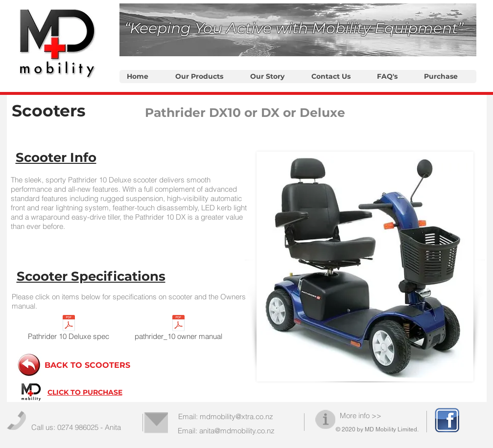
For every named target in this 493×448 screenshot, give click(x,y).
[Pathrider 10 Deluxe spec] (69, 329)
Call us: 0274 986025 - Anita (76, 427)
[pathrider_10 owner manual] (178, 329)
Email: (189, 416)
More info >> (361, 415)
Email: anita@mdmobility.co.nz (226, 431)
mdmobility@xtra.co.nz (236, 416)
